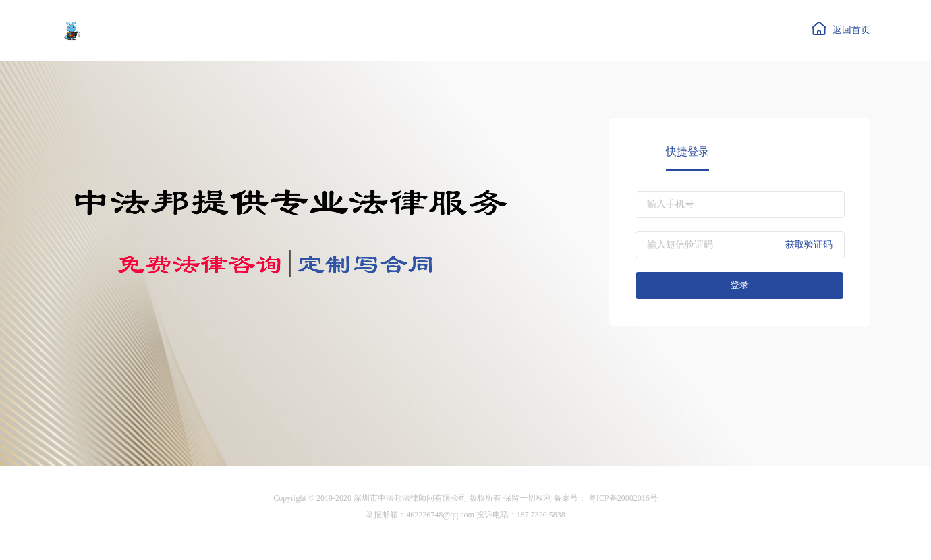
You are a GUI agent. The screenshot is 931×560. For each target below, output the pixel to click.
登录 (739, 285)
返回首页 (841, 28)
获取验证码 (809, 245)
